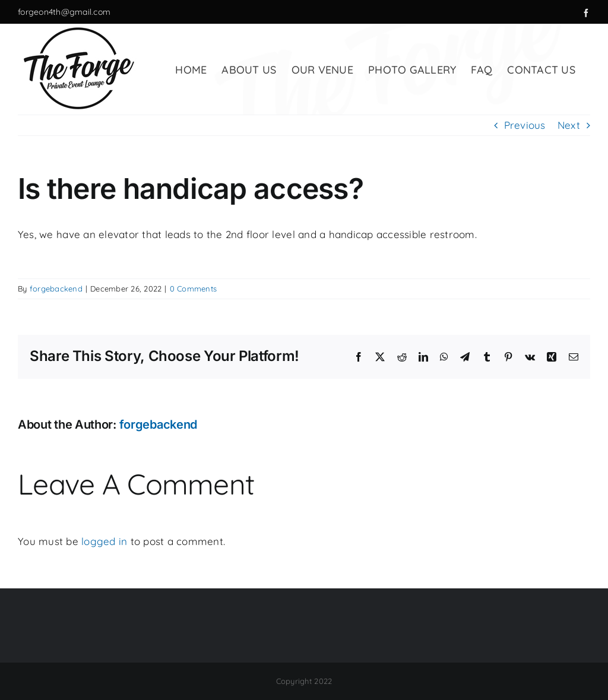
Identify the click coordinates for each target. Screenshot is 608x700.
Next (569, 125)
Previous (525, 125)
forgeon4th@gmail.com (64, 12)
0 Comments (194, 289)
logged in (104, 541)
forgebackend (56, 289)
